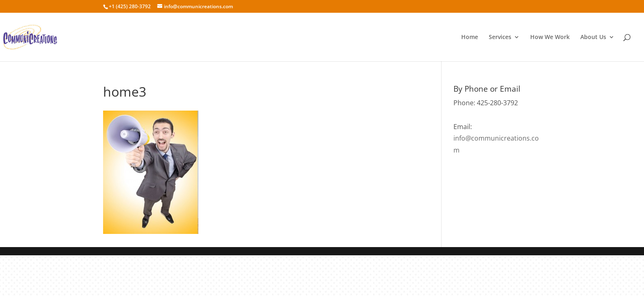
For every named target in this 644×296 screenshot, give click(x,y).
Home (470, 37)
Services (500, 37)
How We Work (550, 37)
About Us (593, 37)
